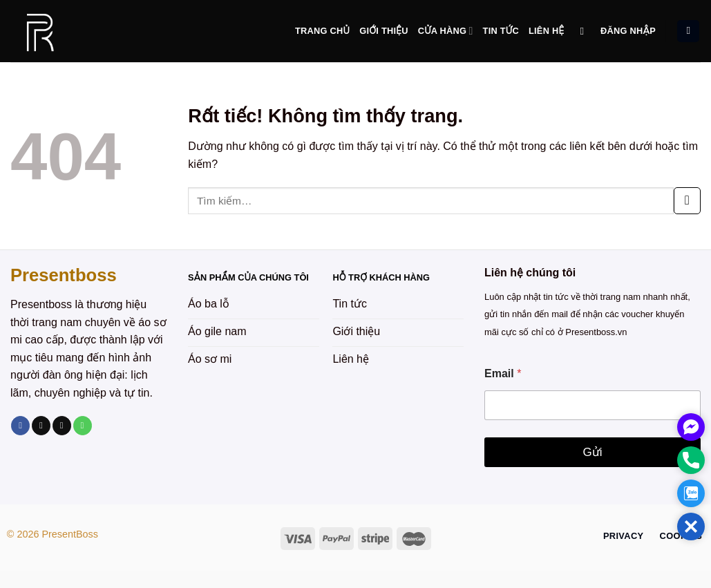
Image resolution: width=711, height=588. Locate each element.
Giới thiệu (383, 31)
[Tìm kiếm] (586, 31)
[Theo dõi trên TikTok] (41, 426)
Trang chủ (322, 31)
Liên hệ (546, 31)
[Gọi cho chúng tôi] (83, 426)
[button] (691, 527)
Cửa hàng (446, 31)
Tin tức (501, 31)
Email (503, 373)
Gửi (593, 452)
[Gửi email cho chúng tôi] (62, 426)
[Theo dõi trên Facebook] (20, 426)
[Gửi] (687, 201)
